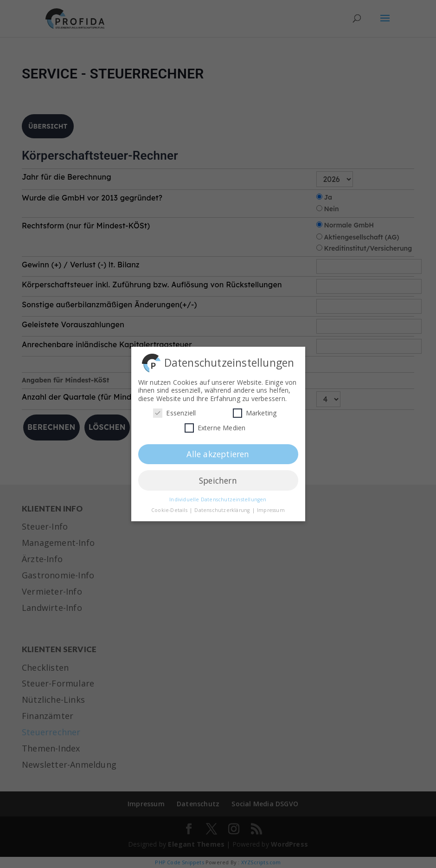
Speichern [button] (218, 478)
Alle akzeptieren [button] (218, 452)
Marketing (255, 411)
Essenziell (174, 411)
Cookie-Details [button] (170, 508)
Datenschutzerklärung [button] (223, 508)
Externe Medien (215, 425)
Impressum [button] (271, 508)
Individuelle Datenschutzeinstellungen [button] (218, 497)
